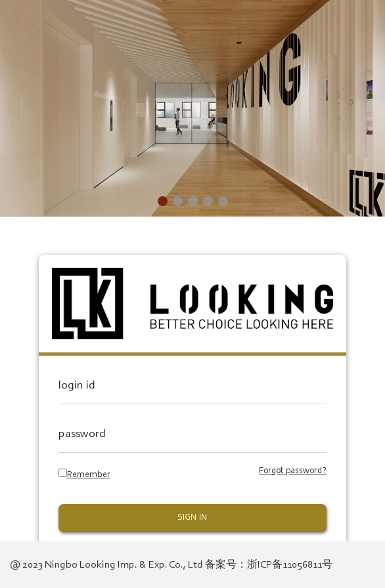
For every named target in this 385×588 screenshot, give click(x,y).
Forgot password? (293, 471)
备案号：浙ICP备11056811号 (269, 565)
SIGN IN (192, 518)
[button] (163, 201)
